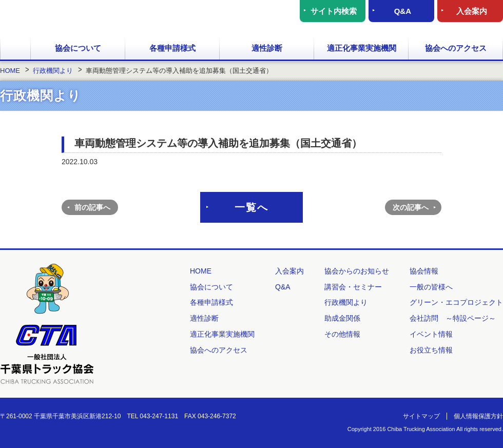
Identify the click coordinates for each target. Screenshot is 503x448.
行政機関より (346, 302)
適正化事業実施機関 (362, 48)
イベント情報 (431, 334)
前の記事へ (92, 207)
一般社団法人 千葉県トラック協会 (100, 18)
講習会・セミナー (353, 287)
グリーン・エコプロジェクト (456, 302)
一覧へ (252, 207)
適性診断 (267, 48)
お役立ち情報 (431, 350)
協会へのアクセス (456, 48)
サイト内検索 (334, 11)
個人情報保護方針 (478, 416)
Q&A (403, 11)
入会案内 (472, 11)
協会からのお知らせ (357, 271)
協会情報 (424, 271)
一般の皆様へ (431, 287)
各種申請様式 (172, 48)
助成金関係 (342, 318)
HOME (15, 49)
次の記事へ (411, 207)
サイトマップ (421, 416)
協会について (78, 48)
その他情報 (342, 334)
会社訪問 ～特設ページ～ (453, 318)
